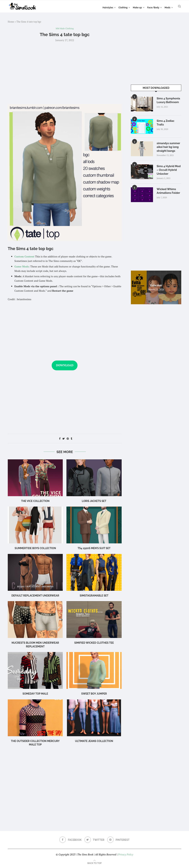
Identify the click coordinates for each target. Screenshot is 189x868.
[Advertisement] (65, 73)
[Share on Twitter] (64, 439)
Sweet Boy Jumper (94, 694)
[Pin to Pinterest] (68, 439)
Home (11, 22)
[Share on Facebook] (60, 439)
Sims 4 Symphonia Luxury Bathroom (168, 100)
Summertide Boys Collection (35, 549)
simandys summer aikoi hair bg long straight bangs (168, 147)
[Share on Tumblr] (71, 439)
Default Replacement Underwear (35, 596)
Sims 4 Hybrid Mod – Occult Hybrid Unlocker (168, 169)
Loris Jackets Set (94, 501)
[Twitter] (94, 840)
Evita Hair (156, 284)
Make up (137, 8)
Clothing (123, 8)
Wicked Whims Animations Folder (168, 190)
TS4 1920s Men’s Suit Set (94, 549)
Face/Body (153, 8)
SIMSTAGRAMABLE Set (94, 596)
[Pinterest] (119, 840)
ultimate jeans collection (94, 741)
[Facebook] (70, 840)
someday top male (35, 694)
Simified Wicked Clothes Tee (94, 643)
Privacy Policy (126, 855)
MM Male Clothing (65, 29)
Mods (167, 8)
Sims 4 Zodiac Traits (169, 121)
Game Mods (22, 267)
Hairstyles (108, 8)
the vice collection (35, 501)
